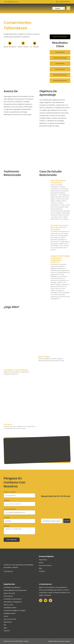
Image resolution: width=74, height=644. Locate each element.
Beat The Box (44, 357)
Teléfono (7, 500)
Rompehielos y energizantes (13, 602)
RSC (5, 625)
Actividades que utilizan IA (12, 587)
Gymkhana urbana (9, 613)
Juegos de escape (9, 593)
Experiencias (43, 560)
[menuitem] (58, 8)
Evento (41, 562)
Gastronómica (8, 596)
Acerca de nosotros (45, 565)
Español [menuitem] (58, 8)
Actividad (7, 517)
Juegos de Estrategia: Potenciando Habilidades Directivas (60, 259)
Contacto (42, 571)
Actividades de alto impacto (13, 599)
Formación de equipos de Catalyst (15, 610)
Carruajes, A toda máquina (16, 370)
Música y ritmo (8, 605)
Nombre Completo (10, 492)
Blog (40, 568)
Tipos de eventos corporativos (58, 182)
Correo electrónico (10, 509)
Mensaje (6, 526)
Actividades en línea (10, 608)
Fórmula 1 (8, 424)
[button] (68, 8)
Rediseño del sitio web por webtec (59, 641)
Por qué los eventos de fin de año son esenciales (59, 227)
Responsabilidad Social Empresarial (15, 590)
